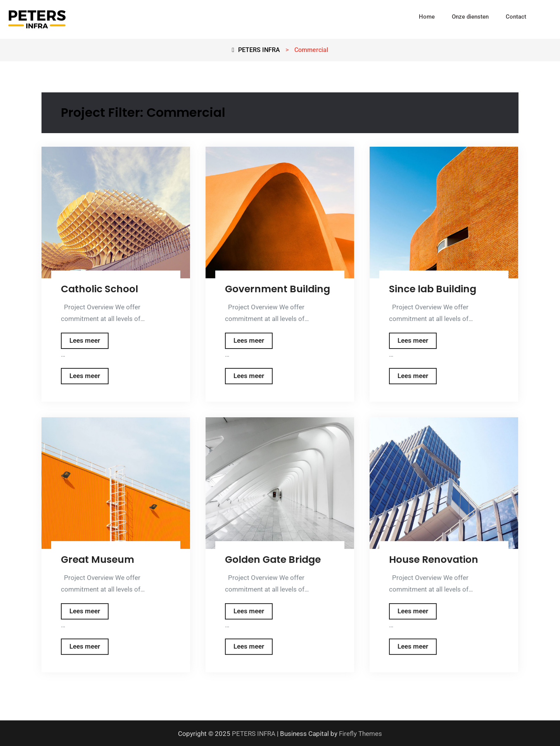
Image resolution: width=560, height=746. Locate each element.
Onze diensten (470, 17)
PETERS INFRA (254, 732)
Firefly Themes (360, 732)
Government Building (277, 289)
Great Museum (98, 559)
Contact (516, 17)
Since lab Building (433, 289)
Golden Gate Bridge (273, 559)
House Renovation (434, 559)
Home (427, 17)
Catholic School (99, 289)
